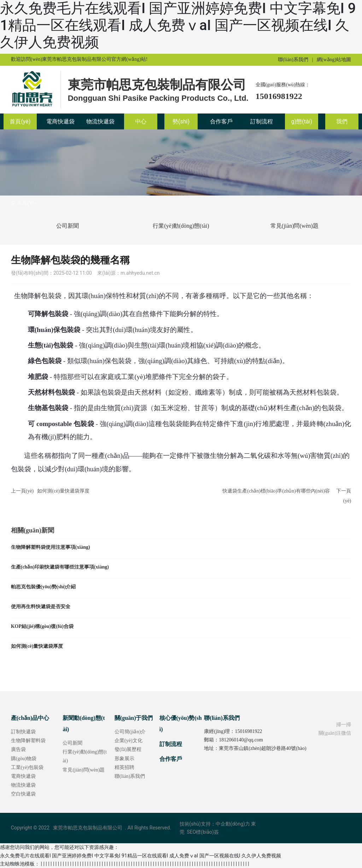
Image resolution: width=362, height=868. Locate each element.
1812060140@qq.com (241, 740)
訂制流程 (171, 744)
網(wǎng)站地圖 (334, 60)
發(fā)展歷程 (128, 749)
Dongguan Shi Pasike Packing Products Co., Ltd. (158, 98)
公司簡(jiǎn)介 (130, 732)
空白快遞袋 (23, 794)
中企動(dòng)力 (233, 824)
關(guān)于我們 (134, 718)
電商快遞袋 (23, 776)
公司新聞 (68, 226)
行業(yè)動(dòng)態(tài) (181, 226)
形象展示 (124, 759)
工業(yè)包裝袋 (27, 767)
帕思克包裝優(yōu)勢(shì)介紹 (43, 587)
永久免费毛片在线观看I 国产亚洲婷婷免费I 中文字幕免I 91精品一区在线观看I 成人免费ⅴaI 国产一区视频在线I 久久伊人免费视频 (178, 25)
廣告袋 (18, 749)
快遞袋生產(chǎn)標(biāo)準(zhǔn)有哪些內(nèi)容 (276, 491)
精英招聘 (124, 767)
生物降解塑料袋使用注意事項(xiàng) (51, 547)
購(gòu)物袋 (24, 759)
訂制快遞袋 (23, 732)
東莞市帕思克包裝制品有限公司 (157, 85)
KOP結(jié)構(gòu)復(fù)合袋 (42, 626)
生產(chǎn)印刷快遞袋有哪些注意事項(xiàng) (60, 567)
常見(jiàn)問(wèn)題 (294, 226)
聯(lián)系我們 (293, 60)
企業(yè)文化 (129, 741)
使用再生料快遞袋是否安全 (41, 607)
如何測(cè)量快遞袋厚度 (63, 491)
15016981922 (279, 96)
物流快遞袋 (23, 785)
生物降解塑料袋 (28, 741)
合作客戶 (171, 759)
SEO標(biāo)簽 (202, 832)
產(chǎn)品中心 (30, 718)
